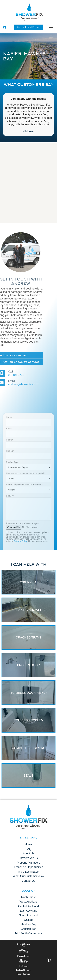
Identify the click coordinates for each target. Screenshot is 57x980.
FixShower (23, 966)
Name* (28, 516)
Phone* (28, 539)
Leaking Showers (23, 970)
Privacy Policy (23, 956)
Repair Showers (23, 974)
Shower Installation (23, 961)
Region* (28, 550)
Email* (28, 528)
